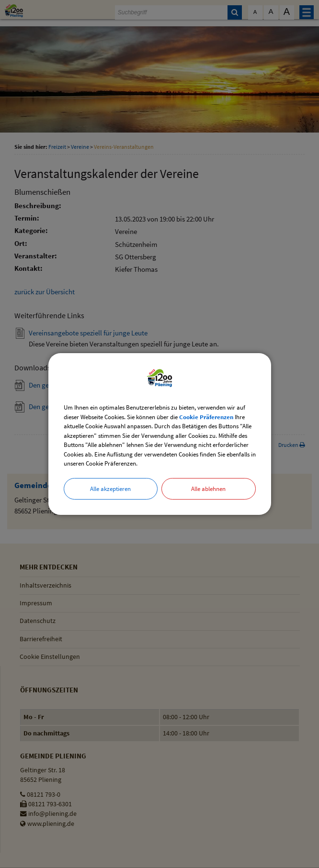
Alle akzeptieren (110, 489)
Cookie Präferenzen (206, 417)
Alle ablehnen (208, 489)
